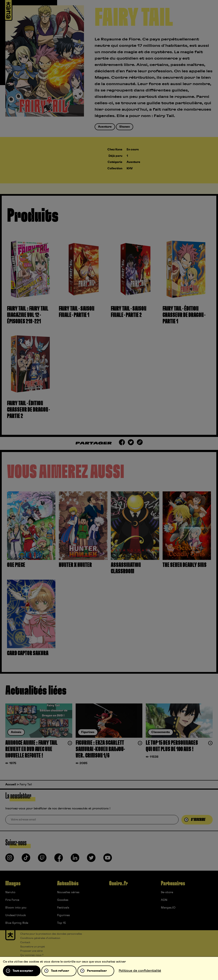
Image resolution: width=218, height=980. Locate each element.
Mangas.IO (168, 908)
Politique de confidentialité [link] (140, 971)
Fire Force (12, 900)
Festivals (63, 908)
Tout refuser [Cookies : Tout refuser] (60, 971)
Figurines (64, 915)
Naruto (10, 892)
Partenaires (173, 883)
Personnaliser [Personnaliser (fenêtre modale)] (97, 971)
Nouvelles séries (68, 892)
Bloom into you (16, 908)
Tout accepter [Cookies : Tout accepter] (23, 971)
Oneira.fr (118, 883)
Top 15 (61, 923)
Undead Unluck (16, 915)
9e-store (167, 892)
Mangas (13, 883)
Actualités (68, 883)
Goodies (63, 900)
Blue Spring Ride (17, 923)
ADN (164, 900)
